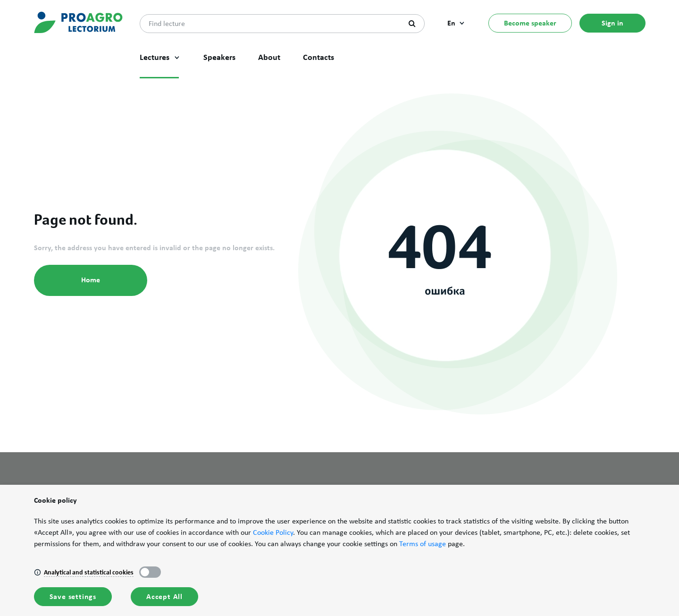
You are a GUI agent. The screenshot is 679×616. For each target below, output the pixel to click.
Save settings (73, 596)
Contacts (319, 57)
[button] (177, 58)
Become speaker (530, 23)
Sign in (612, 23)
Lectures (155, 57)
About (269, 57)
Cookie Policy (273, 532)
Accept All (164, 596)
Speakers (219, 57)
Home (91, 280)
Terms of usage (423, 544)
